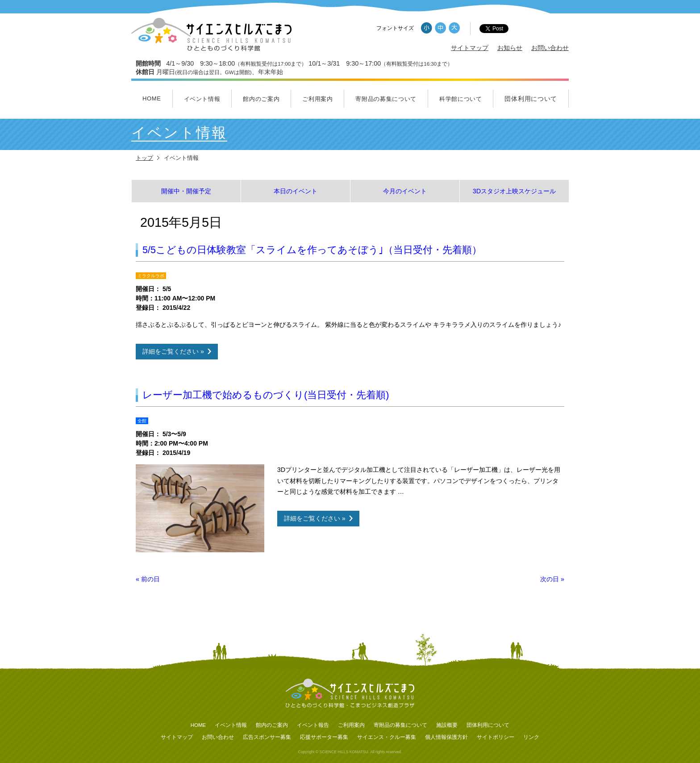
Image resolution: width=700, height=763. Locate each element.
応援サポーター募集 (324, 737)
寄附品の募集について (386, 99)
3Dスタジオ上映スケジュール (514, 191)
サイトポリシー (496, 737)
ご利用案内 (317, 99)
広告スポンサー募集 (267, 737)
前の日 (148, 579)
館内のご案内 (261, 99)
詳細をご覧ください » (173, 351)
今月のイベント (405, 191)
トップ (144, 158)
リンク (531, 737)
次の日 (552, 579)
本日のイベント (296, 191)
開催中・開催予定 (186, 191)
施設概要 (447, 725)
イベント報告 (313, 725)
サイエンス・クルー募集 (387, 737)
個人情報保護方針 (446, 737)
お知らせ (510, 48)
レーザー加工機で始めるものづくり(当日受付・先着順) (266, 395)
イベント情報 (202, 99)
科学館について (461, 99)
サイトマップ (470, 48)
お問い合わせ (550, 48)
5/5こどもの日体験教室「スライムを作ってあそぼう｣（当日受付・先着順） (312, 250)
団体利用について (531, 99)
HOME (152, 98)
